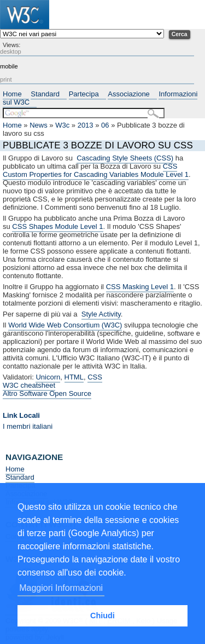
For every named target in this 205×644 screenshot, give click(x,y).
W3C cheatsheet (29, 385)
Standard (45, 94)
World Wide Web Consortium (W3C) (65, 325)
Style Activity (101, 314)
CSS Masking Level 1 (140, 287)
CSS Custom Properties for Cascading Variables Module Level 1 (96, 170)
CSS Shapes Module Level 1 (57, 226)
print (6, 79)
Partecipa (84, 94)
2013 (86, 125)
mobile (9, 66)
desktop (11, 51)
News (39, 125)
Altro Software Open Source (47, 393)
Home (12, 94)
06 (105, 125)
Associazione (129, 94)
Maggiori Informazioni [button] (61, 588)
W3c (62, 125)
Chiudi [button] (102, 616)
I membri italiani (28, 426)
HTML (74, 377)
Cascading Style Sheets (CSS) (125, 158)
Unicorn (48, 377)
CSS (95, 377)
